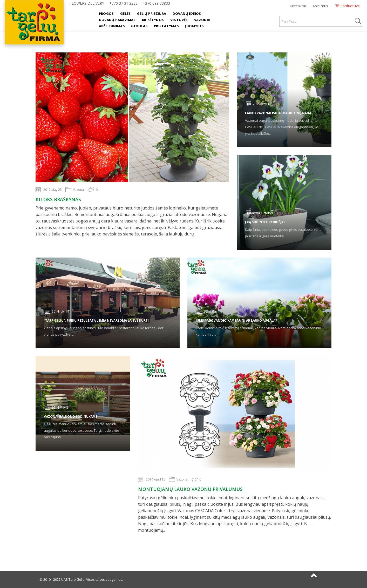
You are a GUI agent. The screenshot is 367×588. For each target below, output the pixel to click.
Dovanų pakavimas (117, 20)
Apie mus (320, 6)
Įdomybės (194, 26)
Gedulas (139, 26)
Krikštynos (153, 20)
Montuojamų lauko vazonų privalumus (190, 489)
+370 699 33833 (156, 3)
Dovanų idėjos (187, 13)
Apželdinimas (112, 26)
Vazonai (202, 20)
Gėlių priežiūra (152, 13)
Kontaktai (298, 6)
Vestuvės (179, 20)
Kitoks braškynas (58, 199)
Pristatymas (166, 26)
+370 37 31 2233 (123, 3)
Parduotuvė (350, 6)
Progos (106, 13)
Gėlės (125, 13)
